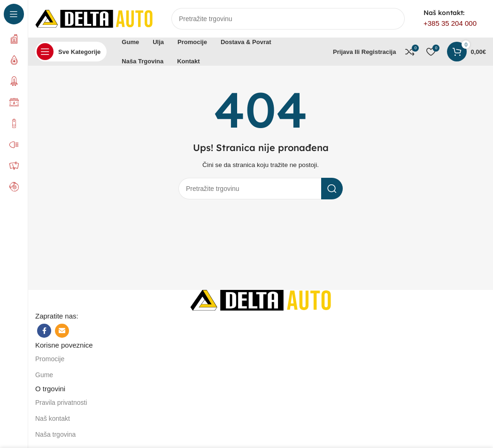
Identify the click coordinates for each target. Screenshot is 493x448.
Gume (44, 375)
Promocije (50, 359)
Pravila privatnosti (61, 402)
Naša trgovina (55, 434)
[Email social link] (62, 331)
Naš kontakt (53, 418)
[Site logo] (94, 18)
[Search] (288, 19)
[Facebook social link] (44, 331)
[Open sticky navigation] (71, 52)
